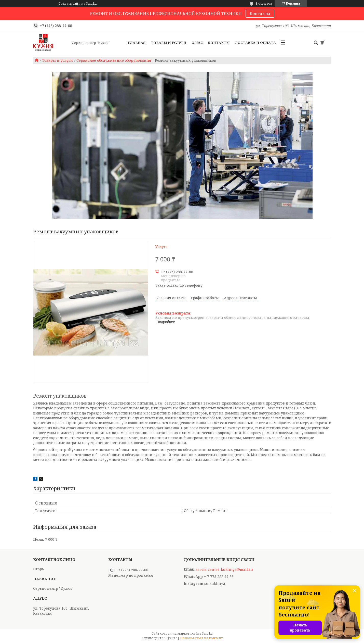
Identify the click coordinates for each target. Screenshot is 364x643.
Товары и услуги (169, 43)
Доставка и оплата (255, 43)
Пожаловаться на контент (201, 638)
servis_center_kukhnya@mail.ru (224, 570)
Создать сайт (69, 4)
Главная (137, 43)
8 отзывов (264, 3)
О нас (197, 43)
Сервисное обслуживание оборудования (114, 60)
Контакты (260, 14)
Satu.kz (207, 633)
